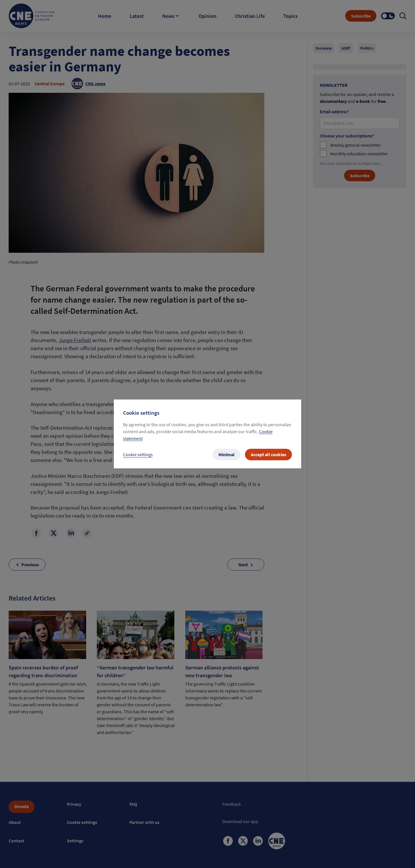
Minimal (227, 455)
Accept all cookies (268, 455)
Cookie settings (138, 455)
